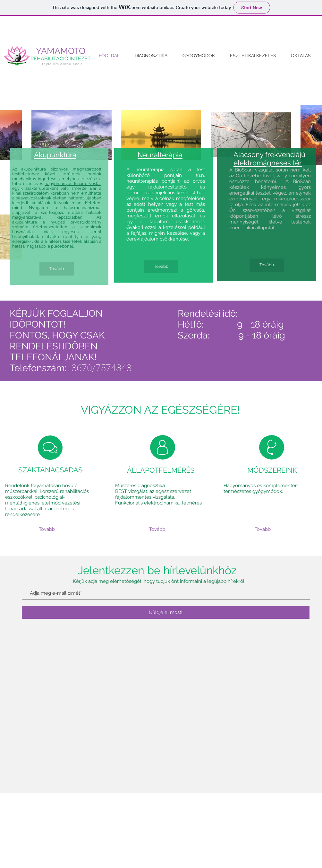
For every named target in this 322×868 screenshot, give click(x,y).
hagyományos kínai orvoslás (73, 184)
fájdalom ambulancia (63, 64)
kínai (17, 193)
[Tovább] (57, 269)
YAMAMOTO (61, 51)
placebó (59, 246)
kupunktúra (58, 155)
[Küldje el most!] (166, 612)
